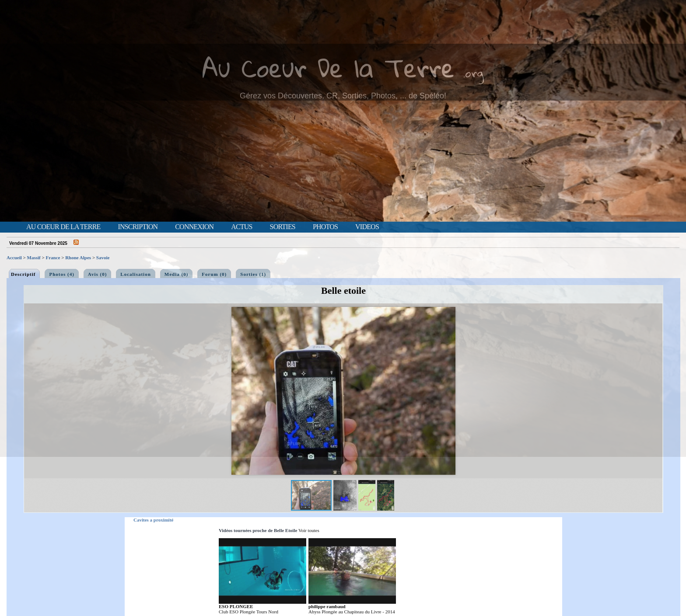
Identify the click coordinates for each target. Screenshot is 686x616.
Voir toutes (309, 530)
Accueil (14, 258)
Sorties (283, 227)
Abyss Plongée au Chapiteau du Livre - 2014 (352, 612)
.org (473, 73)
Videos (367, 227)
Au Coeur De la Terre (328, 68)
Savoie (103, 258)
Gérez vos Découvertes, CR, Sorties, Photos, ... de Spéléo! (343, 96)
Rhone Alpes (78, 258)
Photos (325, 227)
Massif (34, 258)
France (53, 258)
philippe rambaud (327, 606)
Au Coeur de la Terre (63, 227)
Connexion (194, 227)
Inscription (138, 227)
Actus (241, 227)
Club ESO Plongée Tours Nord (248, 612)
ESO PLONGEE (236, 606)
